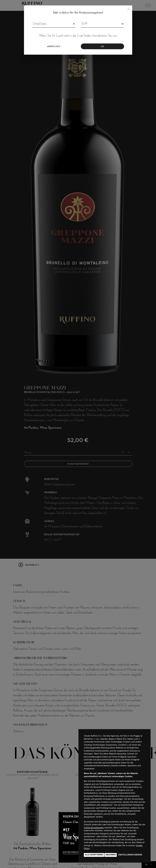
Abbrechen (54, 47)
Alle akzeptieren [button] (94, 855)
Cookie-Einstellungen (94, 828)
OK (102, 47)
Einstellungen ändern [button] (130, 855)
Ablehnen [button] (111, 855)
